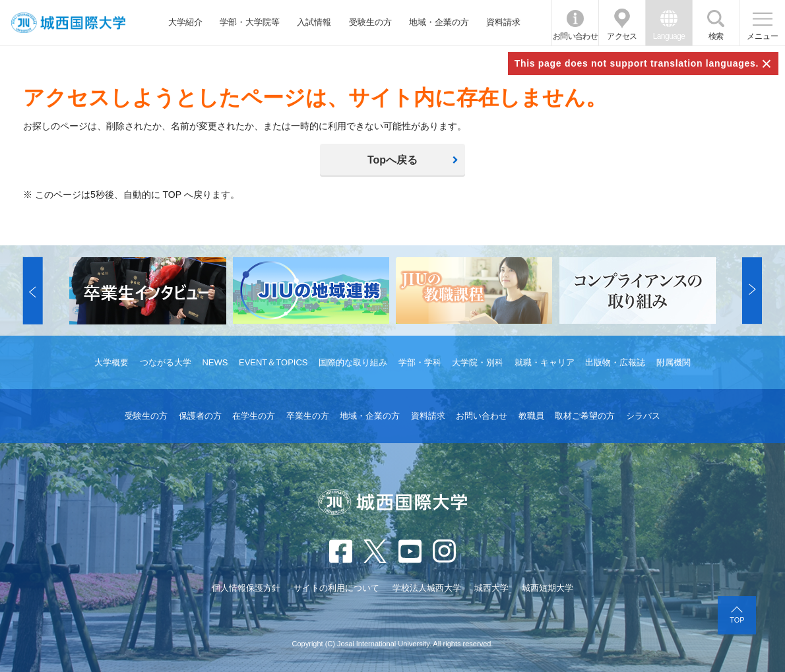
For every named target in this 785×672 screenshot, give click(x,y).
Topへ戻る (392, 160)
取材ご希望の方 (585, 416)
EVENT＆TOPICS (273, 362)
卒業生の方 (308, 416)
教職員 (531, 416)
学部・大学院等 (250, 22)
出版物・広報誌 (615, 362)
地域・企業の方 (439, 22)
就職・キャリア (545, 362)
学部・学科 (420, 362)
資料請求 (503, 22)
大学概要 (111, 362)
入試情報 (314, 22)
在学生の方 (254, 416)
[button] (33, 291)
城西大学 (491, 588)
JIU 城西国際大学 (68, 23)
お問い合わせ (575, 36)
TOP (737, 620)
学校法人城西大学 (427, 588)
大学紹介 (185, 22)
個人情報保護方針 (246, 588)
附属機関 (674, 362)
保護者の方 (200, 416)
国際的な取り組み (353, 362)
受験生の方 (370, 22)
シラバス (643, 416)
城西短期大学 (548, 588)
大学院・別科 (478, 362)
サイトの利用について (336, 588)
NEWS (215, 362)
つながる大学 (166, 362)
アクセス (622, 36)
